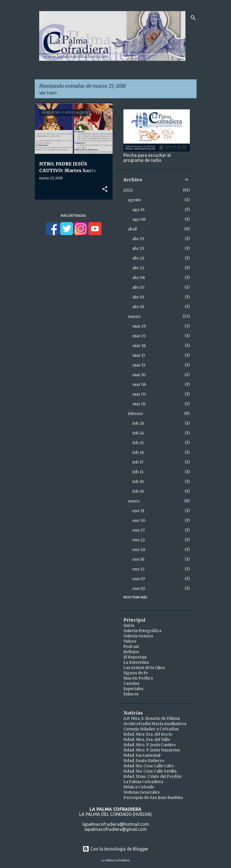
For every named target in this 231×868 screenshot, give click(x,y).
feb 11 (138, 472)
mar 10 (139, 375)
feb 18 (138, 452)
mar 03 (139, 404)
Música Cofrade (139, 787)
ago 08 (139, 219)
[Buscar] (193, 18)
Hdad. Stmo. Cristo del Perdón (152, 776)
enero (134, 501)
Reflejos (131, 652)
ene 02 (139, 588)
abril (132, 229)
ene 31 (138, 511)
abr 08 (139, 278)
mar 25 (139, 336)
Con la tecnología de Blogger (115, 849)
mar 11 (139, 365)
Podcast (131, 646)
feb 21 (138, 443)
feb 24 (138, 433)
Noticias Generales (141, 792)
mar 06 (139, 384)
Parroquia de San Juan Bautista (153, 797)
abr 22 (138, 258)
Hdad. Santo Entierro (144, 761)
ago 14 (139, 210)
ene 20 (139, 550)
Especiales (133, 689)
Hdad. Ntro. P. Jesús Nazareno (152, 750)
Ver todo (48, 93)
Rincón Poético (138, 678)
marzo (134, 316)
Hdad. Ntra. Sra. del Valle (147, 739)
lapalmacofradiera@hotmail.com (116, 824)
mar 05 (139, 394)
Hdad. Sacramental (142, 755)
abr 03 (138, 297)
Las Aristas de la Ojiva (144, 668)
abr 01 (138, 307)
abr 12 (138, 268)
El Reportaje (135, 657)
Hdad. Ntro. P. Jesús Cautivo (150, 745)
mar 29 (139, 326)
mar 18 (139, 346)
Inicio (129, 625)
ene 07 (139, 579)
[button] (105, 189)
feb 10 (138, 482)
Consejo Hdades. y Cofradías (151, 729)
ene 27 (139, 530)
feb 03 (138, 491)
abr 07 (138, 287)
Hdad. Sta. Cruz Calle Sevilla (150, 771)
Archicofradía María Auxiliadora (155, 724)
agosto (135, 200)
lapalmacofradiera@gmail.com (116, 829)
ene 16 (138, 559)
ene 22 (139, 540)
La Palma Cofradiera (143, 782)
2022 (128, 190)
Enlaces (131, 694)
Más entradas (74, 216)
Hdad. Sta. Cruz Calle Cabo (149, 766)
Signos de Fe (136, 673)
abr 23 (138, 248)
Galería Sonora (138, 636)
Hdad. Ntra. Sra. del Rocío (148, 734)
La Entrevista (136, 662)
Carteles (131, 683)
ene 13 (138, 569)
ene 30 (139, 520)
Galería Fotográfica (142, 631)
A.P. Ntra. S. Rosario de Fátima (152, 718)
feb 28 (138, 423)
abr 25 (138, 239)
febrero (135, 414)
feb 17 (138, 462)
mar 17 (139, 355)
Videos (130, 641)
